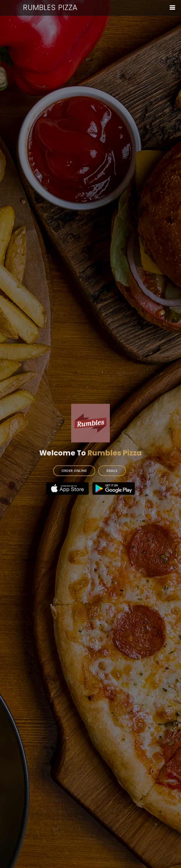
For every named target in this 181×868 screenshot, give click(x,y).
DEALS (111, 469)
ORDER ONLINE (75, 469)
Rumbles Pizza (50, 8)
